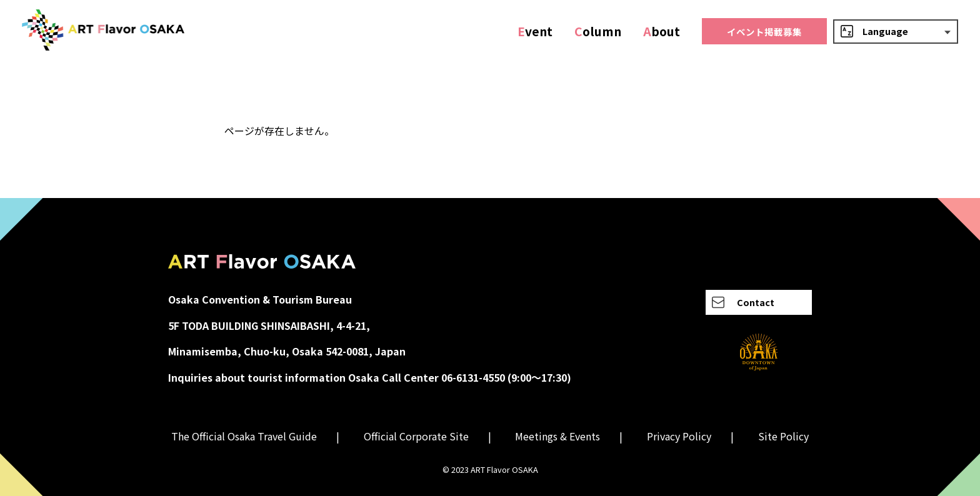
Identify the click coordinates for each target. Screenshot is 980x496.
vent (535, 31)
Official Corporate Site (416, 436)
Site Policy (783, 436)
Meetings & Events (557, 436)
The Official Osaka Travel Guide (244, 436)
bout (662, 31)
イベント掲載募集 (764, 32)
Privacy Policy (679, 436)
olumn (598, 31)
